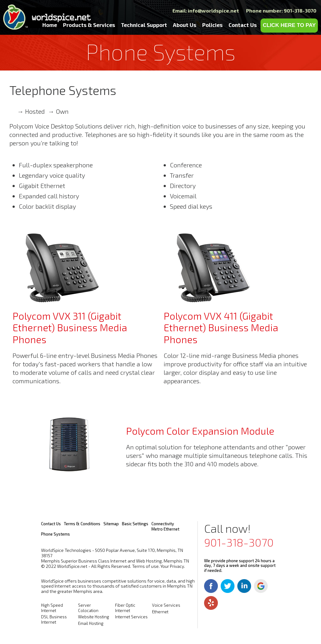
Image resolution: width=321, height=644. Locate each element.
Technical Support (144, 25)
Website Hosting (94, 617)
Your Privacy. (173, 566)
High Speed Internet (52, 608)
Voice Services (166, 605)
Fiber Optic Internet (125, 608)
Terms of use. (146, 566)
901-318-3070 (239, 542)
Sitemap (111, 524)
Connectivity (163, 524)
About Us (185, 25)
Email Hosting (91, 623)
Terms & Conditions (82, 524)
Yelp (211, 603)
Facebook (211, 586)
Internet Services (131, 617)
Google (261, 586)
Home (50, 25)
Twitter (228, 586)
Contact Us (243, 25)
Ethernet (160, 612)
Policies (212, 25)
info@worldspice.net (213, 10)
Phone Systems (55, 534)
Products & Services (89, 25)
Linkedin (244, 586)
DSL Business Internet (54, 619)
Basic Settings (135, 524)
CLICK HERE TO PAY (289, 25)
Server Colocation (88, 608)
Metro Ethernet (165, 529)
